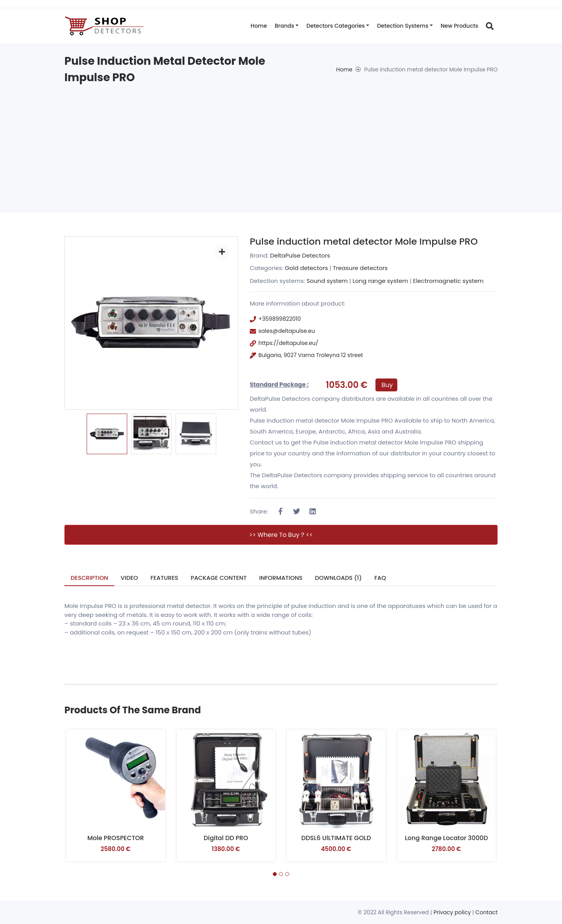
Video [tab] (130, 578)
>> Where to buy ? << (281, 535)
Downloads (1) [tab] (339, 578)
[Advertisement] (281, 144)
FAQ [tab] (381, 578)
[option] (107, 434)
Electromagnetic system (449, 281)
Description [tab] (90, 578)
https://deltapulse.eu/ (288, 343)
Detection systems (403, 26)
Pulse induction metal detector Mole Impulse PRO (365, 241)
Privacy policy (452, 913)
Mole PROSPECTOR (116, 838)
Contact (486, 913)
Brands (285, 26)
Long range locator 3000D (446, 838)
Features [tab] (165, 578)
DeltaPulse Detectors (300, 255)
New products (459, 26)
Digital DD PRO (226, 838)
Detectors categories (335, 26)
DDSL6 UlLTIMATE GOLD (336, 838)
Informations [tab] (281, 578)
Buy (387, 385)
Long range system (381, 281)
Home (259, 26)
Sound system (327, 281)
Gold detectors (307, 268)
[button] (275, 874)
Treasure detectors (360, 268)
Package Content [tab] (219, 578)
